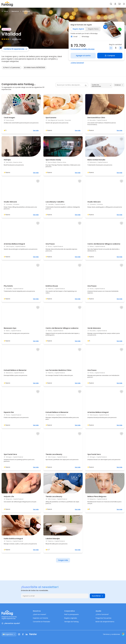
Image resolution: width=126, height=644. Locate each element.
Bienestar (15, 11)
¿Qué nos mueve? (40, 614)
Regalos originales (71, 618)
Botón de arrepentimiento (105, 622)
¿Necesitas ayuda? (11, 623)
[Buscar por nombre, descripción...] (72, 85)
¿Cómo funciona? (77, 63)
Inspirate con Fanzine (40, 618)
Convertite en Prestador (42, 622)
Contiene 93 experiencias (15, 49)
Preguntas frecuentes (103, 618)
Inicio (5, 11)
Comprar (110, 56)
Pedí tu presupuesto (72, 614)
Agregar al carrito (83, 56)
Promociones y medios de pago (83, 49)
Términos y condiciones (111, 634)
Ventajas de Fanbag (71, 622)
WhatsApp (84, 37)
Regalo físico (93, 29)
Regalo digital (78, 29)
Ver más (36, 130)
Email (74, 37)
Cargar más (63, 560)
